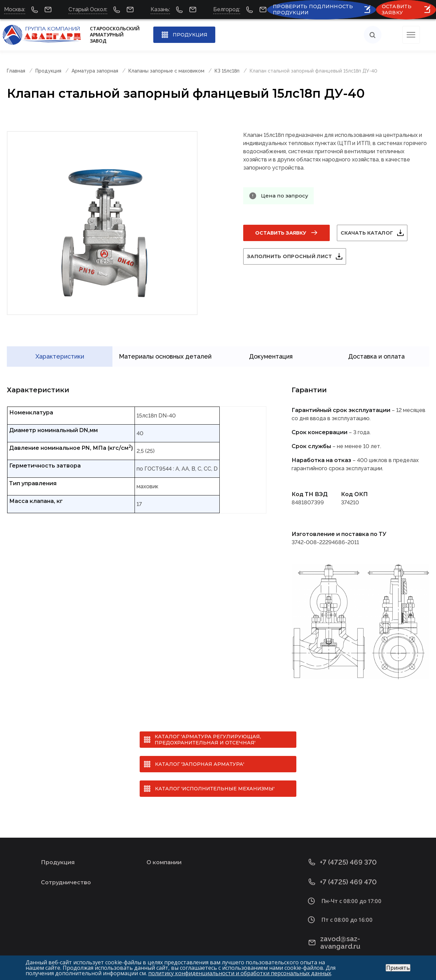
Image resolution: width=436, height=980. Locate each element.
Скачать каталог (375, 233)
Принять (398, 968)
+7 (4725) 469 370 (343, 851)
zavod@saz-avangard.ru (354, 928)
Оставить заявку (281, 233)
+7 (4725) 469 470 (343, 871)
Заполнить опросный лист (298, 256)
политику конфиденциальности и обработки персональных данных (240, 973)
